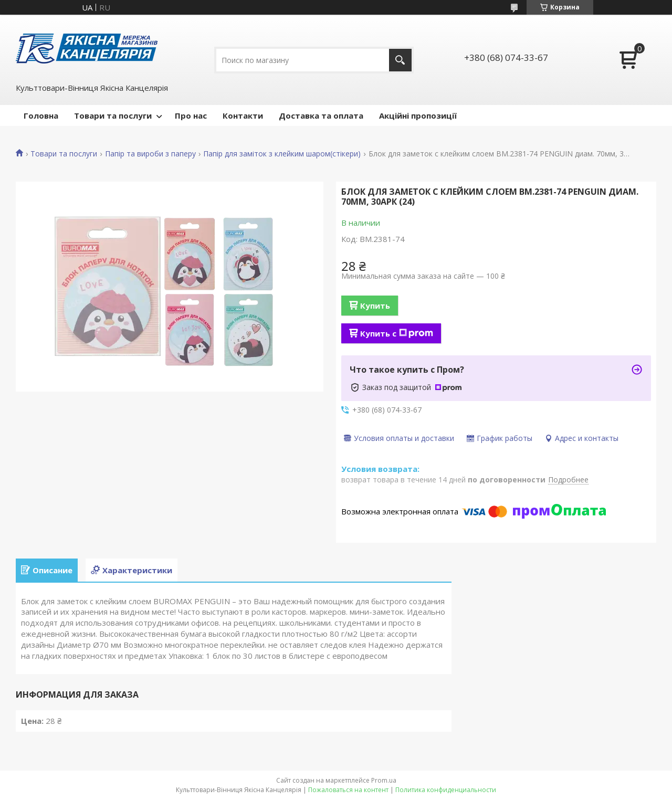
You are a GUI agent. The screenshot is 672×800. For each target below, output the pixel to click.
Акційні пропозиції (418, 115)
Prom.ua (384, 780)
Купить (375, 306)
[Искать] (400, 60)
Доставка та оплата (321, 115)
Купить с (397, 333)
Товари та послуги (113, 115)
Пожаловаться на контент (348, 790)
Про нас (191, 115)
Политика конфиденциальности (446, 790)
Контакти (243, 115)
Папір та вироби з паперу (150, 154)
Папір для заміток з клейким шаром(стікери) (282, 154)
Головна (41, 115)
